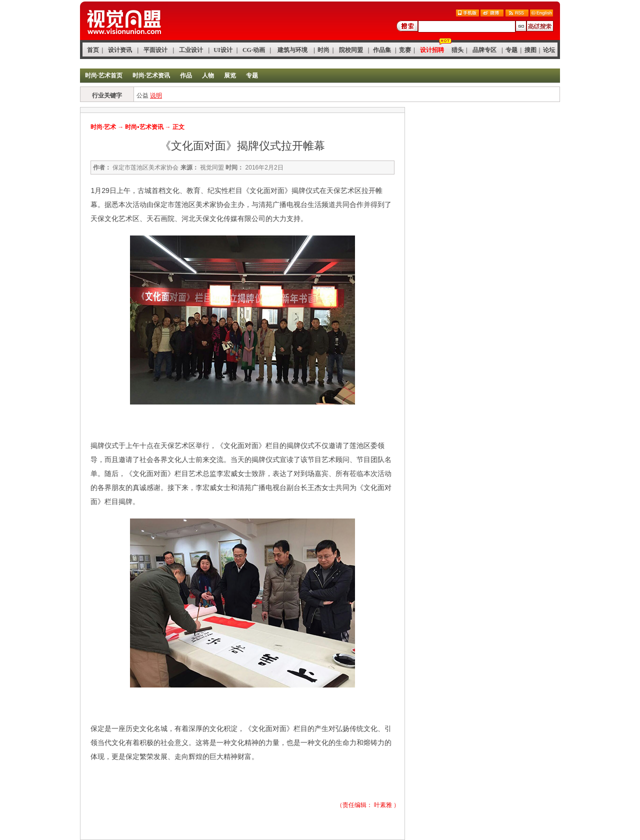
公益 (142, 95)
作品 (186, 75)
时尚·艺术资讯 (151, 75)
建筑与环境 (292, 50)
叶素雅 (383, 805)
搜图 (530, 50)
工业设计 (191, 50)
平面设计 (155, 50)
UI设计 (223, 50)
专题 (511, 50)
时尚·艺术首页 (104, 75)
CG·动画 (254, 50)
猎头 (457, 50)
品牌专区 (484, 50)
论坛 (549, 50)
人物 (208, 75)
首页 (93, 50)
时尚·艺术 (103, 127)
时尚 (323, 50)
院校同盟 (351, 50)
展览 (230, 75)
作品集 (382, 50)
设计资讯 (120, 50)
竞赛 (405, 50)
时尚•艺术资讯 (144, 127)
